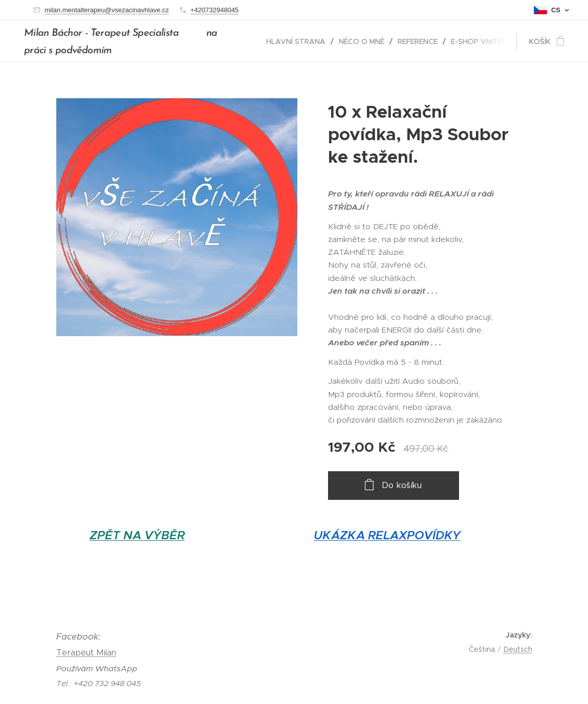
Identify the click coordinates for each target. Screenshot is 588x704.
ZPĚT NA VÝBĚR (137, 535)
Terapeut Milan (86, 653)
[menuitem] (299, 41)
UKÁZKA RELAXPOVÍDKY (387, 535)
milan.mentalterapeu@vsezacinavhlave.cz (107, 10)
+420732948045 (214, 10)
